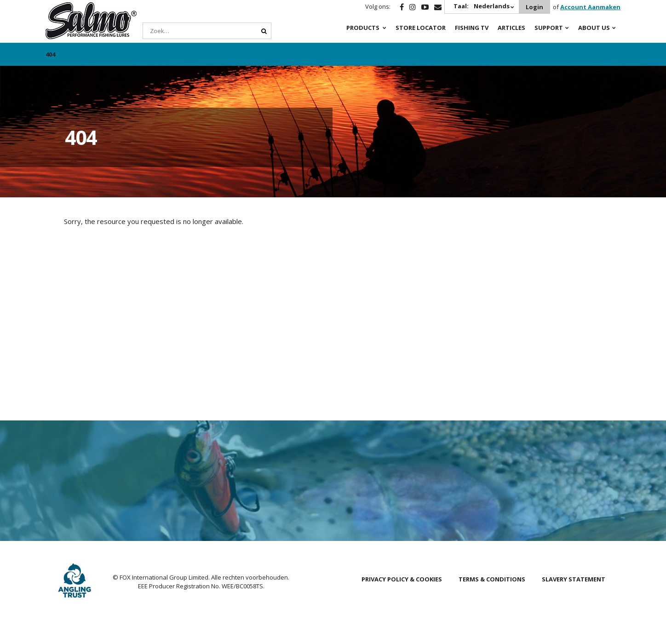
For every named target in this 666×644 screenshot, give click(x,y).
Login (534, 7)
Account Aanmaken (590, 7)
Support (549, 28)
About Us (594, 28)
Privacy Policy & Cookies (402, 579)
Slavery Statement (574, 579)
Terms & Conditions (492, 579)
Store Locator (421, 28)
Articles (511, 28)
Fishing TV (472, 28)
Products (363, 28)
